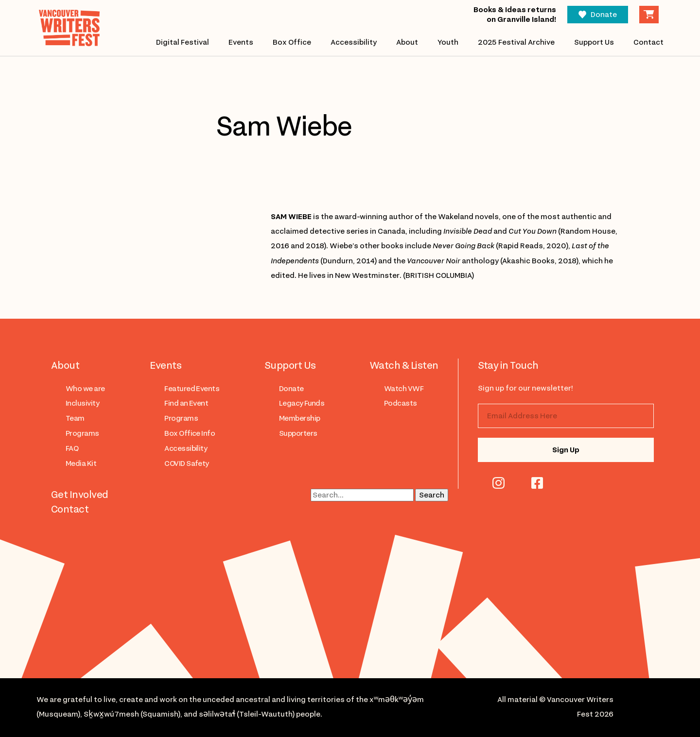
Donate (604, 15)
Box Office (292, 42)
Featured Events (192, 389)
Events (241, 42)
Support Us (594, 42)
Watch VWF (404, 389)
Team (75, 418)
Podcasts (401, 403)
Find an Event (186, 403)
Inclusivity (82, 403)
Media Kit (81, 463)
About (407, 42)
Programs (82, 433)
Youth (448, 42)
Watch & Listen (404, 365)
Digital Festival (183, 42)
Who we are (85, 389)
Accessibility (354, 42)
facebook (537, 483)
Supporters (298, 433)
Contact (648, 42)
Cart (649, 15)
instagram (499, 483)
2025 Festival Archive (516, 42)
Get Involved (80, 495)
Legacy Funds (302, 403)
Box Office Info (190, 433)
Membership (300, 418)
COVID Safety (187, 463)
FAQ (72, 448)
